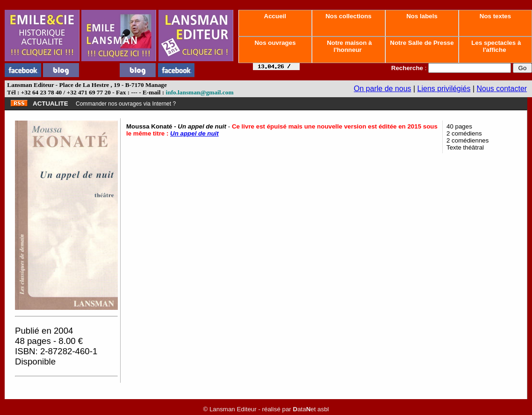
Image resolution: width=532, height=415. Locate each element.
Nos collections (349, 16)
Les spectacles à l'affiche (496, 46)
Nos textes (495, 16)
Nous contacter (502, 89)
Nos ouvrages (275, 43)
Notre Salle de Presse (422, 43)
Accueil (275, 16)
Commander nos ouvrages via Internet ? (126, 104)
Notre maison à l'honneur (349, 46)
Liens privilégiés (444, 89)
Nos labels (422, 16)
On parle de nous (383, 89)
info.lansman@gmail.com (200, 92)
